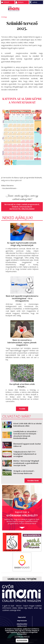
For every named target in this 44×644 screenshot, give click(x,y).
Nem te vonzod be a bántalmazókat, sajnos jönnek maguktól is (22, 342)
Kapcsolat (22, 617)
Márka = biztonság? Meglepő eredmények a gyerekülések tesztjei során (26, 463)
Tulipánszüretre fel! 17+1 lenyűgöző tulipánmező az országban (25, 454)
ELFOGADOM (22, 640)
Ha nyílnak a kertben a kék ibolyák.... (22, 385)
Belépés (21, 2)
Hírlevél (6, 2)
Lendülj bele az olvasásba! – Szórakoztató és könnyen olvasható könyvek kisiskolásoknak (25, 435)
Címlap (4, 17)
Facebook (41, 9)
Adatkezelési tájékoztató (22, 625)
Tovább (22, 409)
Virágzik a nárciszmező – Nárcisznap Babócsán (24, 472)
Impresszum (22, 620)
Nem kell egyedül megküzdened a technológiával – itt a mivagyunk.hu (22, 298)
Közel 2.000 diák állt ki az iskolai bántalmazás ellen (27, 425)
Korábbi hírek (33, 480)
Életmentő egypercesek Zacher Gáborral (27, 445)
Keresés (36, 9)
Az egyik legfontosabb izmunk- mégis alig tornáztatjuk (22, 244)
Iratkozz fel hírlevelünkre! (22, 209)
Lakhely (35, 2)
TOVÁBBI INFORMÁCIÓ (22, 637)
